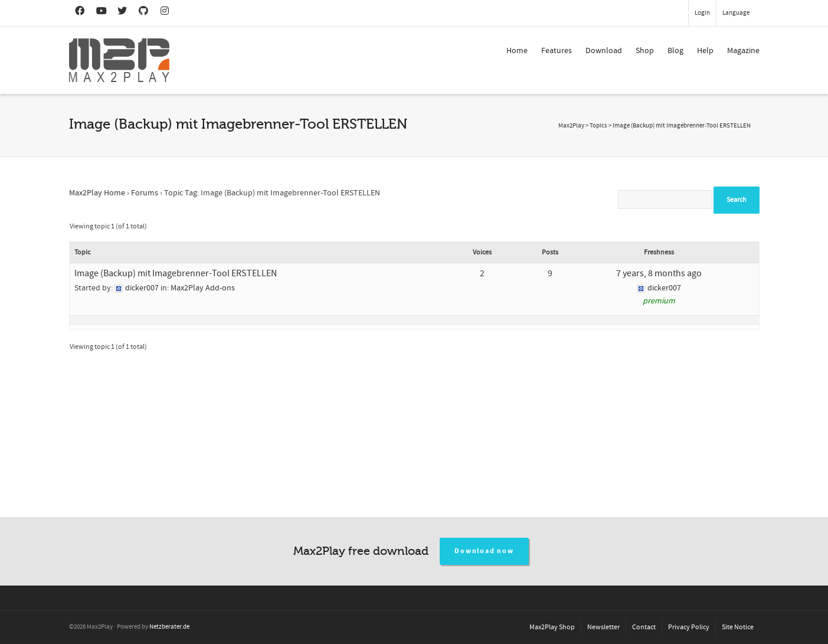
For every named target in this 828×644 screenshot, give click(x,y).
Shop (645, 51)
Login (702, 13)
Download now (484, 551)
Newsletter (603, 627)
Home (517, 51)
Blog (675, 51)
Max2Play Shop (552, 627)
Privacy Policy (689, 627)
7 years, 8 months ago (659, 273)
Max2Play (571, 126)
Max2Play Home (97, 193)
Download (604, 51)
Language (736, 13)
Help (705, 51)
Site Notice (738, 627)
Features (557, 51)
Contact (644, 627)
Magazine (743, 51)
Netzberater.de (169, 627)
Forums (145, 193)
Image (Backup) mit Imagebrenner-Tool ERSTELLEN (176, 273)
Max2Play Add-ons (203, 288)
